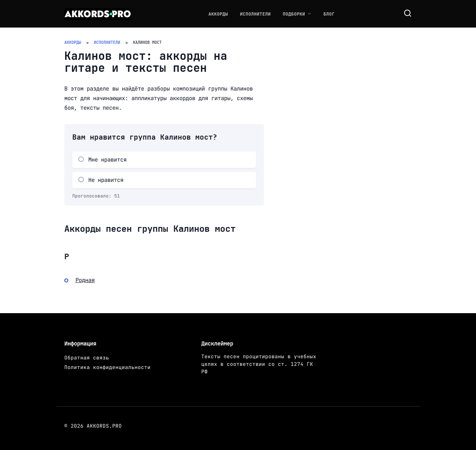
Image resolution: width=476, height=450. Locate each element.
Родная (85, 280)
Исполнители (255, 14)
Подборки (294, 14)
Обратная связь (87, 358)
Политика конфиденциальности (107, 367)
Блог (329, 14)
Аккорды (218, 14)
